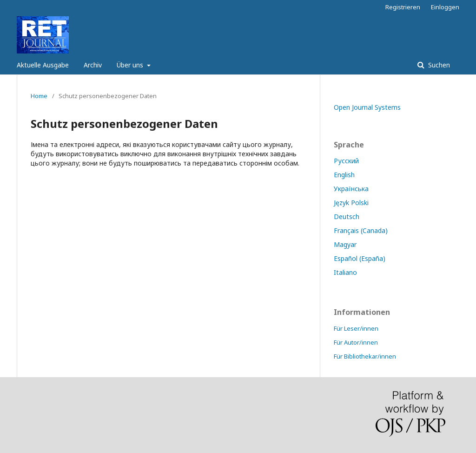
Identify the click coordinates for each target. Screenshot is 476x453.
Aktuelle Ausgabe (43, 65)
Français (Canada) (361, 230)
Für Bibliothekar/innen (365, 356)
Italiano (345, 272)
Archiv (93, 65)
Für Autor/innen (356, 342)
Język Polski (351, 203)
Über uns (131, 65)
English (344, 175)
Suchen (438, 65)
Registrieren (403, 7)
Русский (346, 161)
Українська (351, 189)
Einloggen (445, 7)
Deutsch (347, 217)
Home (39, 96)
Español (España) (360, 258)
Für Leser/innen (356, 328)
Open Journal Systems (367, 107)
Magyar (345, 244)
